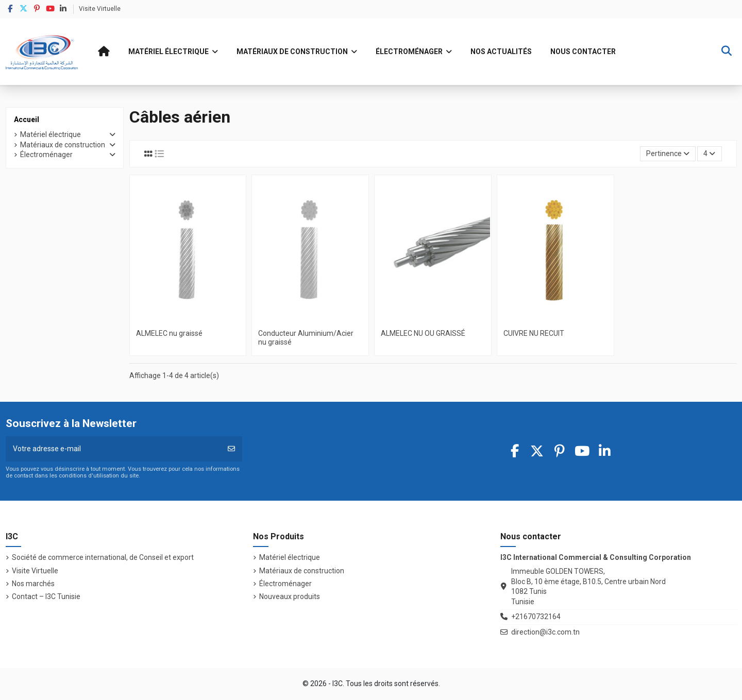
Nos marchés (33, 584)
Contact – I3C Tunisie (46, 596)
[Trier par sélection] (668, 154)
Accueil (27, 119)
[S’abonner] (231, 449)
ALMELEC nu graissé (169, 333)
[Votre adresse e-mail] (113, 449)
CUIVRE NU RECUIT (534, 333)
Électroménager (46, 155)
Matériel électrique (50, 134)
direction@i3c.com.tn (545, 632)
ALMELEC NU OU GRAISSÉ (423, 333)
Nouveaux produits (290, 596)
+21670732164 (536, 617)
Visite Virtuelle (100, 9)
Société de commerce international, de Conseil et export (103, 557)
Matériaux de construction (63, 145)
